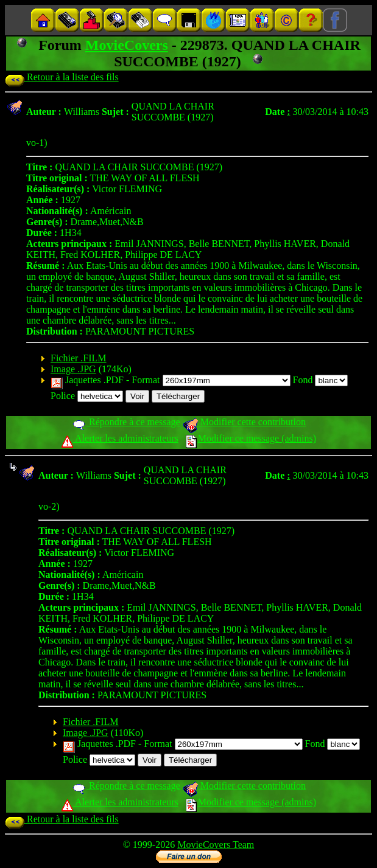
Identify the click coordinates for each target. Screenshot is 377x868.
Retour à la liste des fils (62, 77)
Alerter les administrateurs (120, 438)
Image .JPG (73, 369)
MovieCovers (127, 45)
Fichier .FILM (79, 358)
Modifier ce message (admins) (251, 438)
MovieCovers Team (216, 845)
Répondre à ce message (126, 422)
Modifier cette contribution (244, 422)
